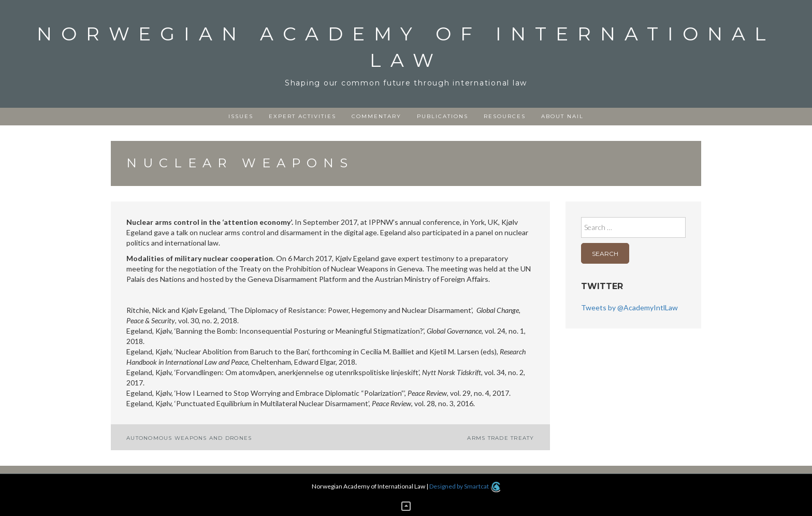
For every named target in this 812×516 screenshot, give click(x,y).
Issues (241, 116)
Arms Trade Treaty (501, 438)
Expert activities (302, 116)
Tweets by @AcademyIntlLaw (629, 307)
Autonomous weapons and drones (189, 438)
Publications (443, 116)
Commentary (376, 116)
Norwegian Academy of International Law (406, 47)
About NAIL (562, 116)
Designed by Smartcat (465, 486)
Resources (505, 116)
